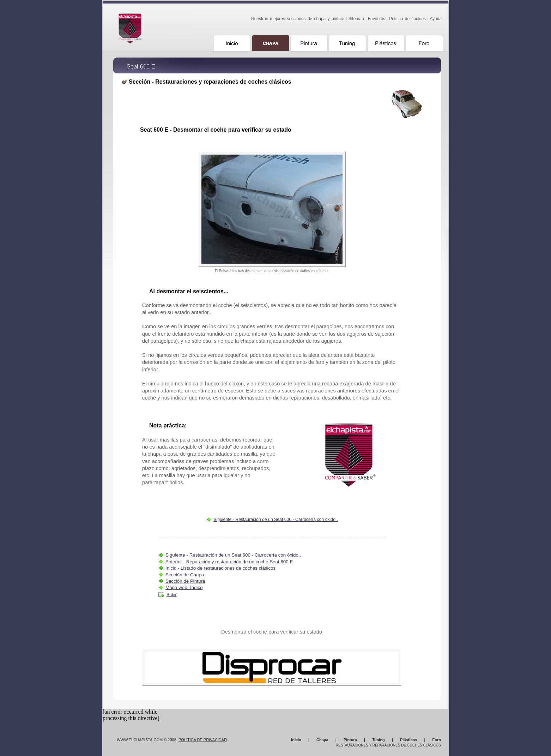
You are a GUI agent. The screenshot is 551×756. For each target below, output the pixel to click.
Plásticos (408, 740)
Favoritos (377, 19)
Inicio (296, 740)
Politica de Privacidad (203, 740)
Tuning (379, 740)
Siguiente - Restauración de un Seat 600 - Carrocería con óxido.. (276, 520)
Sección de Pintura (185, 581)
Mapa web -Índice (184, 587)
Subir (172, 595)
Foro (437, 740)
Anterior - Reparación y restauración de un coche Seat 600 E (229, 562)
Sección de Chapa (185, 575)
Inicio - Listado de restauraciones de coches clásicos (220, 568)
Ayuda (436, 19)
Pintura (350, 740)
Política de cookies (407, 19)
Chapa (322, 740)
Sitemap (356, 19)
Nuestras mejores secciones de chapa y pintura (298, 19)
